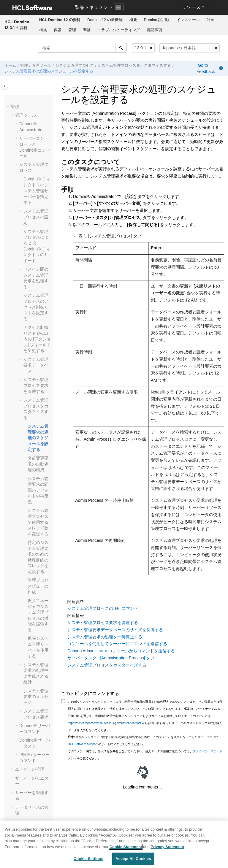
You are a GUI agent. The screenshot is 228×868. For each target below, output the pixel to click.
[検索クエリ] (82, 48)
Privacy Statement (167, 847)
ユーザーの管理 (30, 769)
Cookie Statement (126, 847)
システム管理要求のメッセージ (36, 697)
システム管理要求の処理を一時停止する (105, 637)
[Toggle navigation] (118, 7)
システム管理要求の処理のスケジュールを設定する (49, 71)
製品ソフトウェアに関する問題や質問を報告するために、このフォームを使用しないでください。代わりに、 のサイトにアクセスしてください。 (145, 741)
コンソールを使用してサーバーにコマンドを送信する (117, 644)
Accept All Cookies (133, 859)
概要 (133, 20)
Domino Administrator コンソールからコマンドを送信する (121, 651)
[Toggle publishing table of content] (5, 86)
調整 (87, 30)
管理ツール (41, 66)
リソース (191, 7)
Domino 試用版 (157, 20)
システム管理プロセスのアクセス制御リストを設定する (36, 307)
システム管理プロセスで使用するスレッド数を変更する (38, 522)
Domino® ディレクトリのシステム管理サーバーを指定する (37, 191)
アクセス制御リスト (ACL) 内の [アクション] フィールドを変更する (37, 339)
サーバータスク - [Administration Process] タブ (111, 658)
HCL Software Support (83, 744)
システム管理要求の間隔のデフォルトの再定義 (38, 490)
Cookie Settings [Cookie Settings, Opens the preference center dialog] (88, 859)
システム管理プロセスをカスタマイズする (134, 66)
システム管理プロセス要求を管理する (36, 385)
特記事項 (154, 30)
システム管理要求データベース (36, 365)
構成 (43, 30)
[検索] (121, 48)
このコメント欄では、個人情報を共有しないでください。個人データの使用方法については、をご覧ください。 (145, 755)
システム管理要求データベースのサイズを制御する (115, 630)
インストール (188, 20)
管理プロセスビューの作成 (38, 586)
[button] (9, 107)
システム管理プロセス (75, 66)
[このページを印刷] (221, 68)
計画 (210, 20)
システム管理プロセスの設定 (36, 217)
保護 (58, 30)
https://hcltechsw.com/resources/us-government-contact (105, 723)
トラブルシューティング (119, 30)
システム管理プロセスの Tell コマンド (103, 608)
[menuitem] (60, 20)
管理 (72, 30)
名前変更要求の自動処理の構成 (38, 464)
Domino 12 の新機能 (105, 20)
